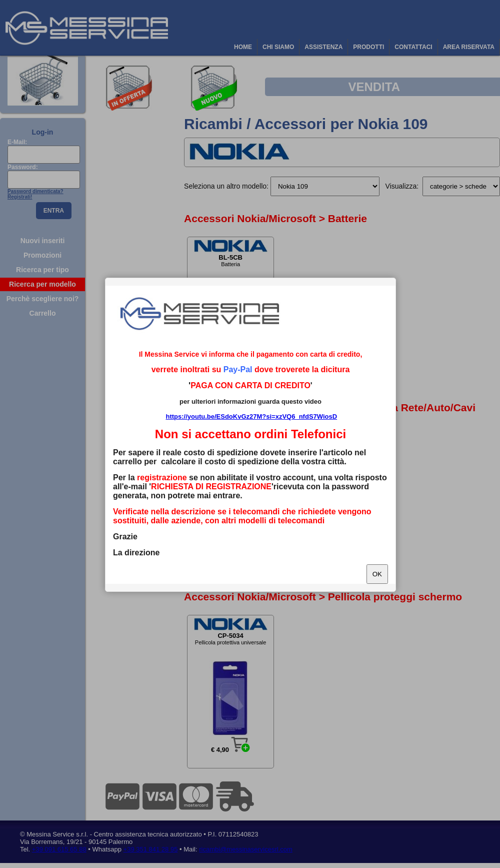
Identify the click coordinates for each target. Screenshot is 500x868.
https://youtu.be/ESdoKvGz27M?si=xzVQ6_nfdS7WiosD (251, 416)
